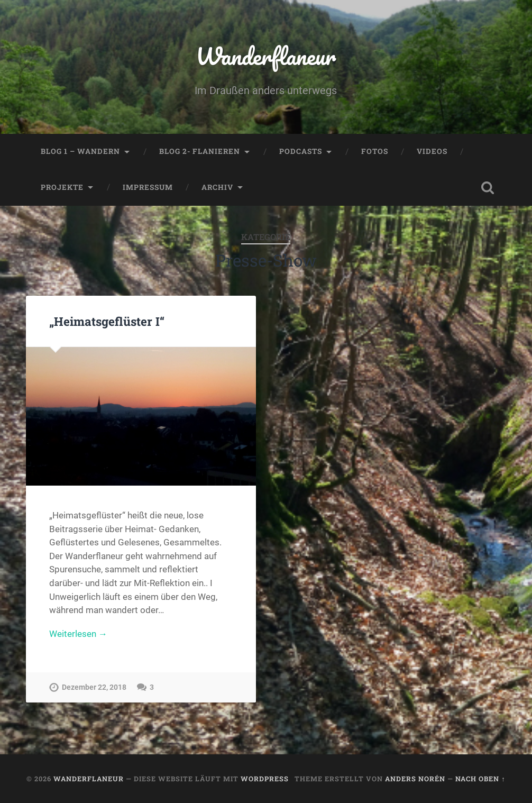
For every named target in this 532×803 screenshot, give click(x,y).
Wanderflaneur (266, 56)
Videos (432, 151)
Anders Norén (415, 779)
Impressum (148, 187)
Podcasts (301, 151)
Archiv (217, 187)
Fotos (375, 151)
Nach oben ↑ (480, 779)
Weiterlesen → (78, 634)
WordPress (265, 779)
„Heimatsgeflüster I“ (107, 321)
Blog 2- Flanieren (200, 151)
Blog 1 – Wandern (80, 151)
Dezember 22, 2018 (94, 687)
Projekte (62, 187)
